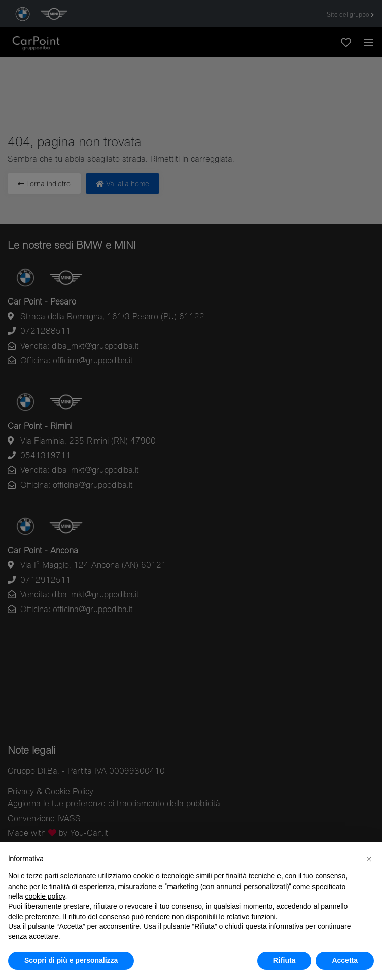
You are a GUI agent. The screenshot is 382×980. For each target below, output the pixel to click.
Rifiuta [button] (285, 960)
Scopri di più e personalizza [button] (71, 960)
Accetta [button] (345, 960)
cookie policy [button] (45, 896)
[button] (369, 859)
